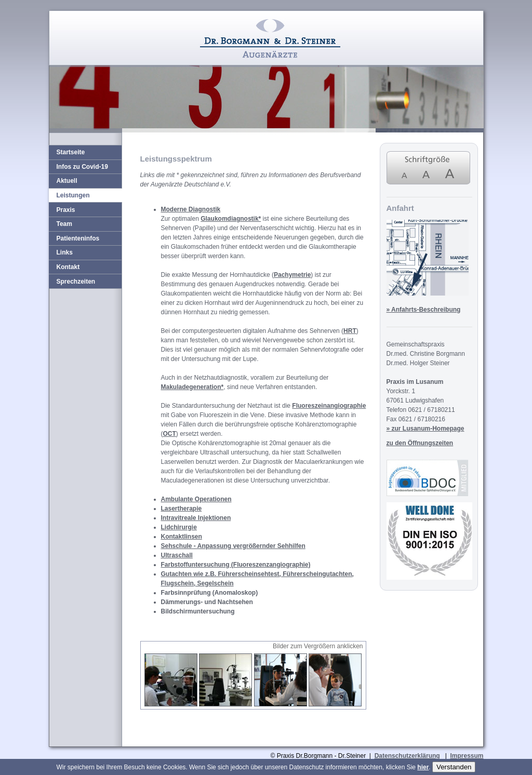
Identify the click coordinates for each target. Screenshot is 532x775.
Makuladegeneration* (192, 387)
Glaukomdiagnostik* (231, 219)
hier (423, 767)
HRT (350, 331)
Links (65, 252)
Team (64, 224)
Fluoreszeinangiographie (329, 406)
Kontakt (68, 267)
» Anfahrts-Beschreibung (424, 310)
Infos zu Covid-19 (82, 167)
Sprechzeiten (76, 282)
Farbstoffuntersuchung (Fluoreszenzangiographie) (236, 565)
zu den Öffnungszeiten (420, 443)
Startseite (71, 152)
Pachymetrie (292, 275)
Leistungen (73, 195)
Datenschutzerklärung (407, 756)
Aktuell (67, 181)
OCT (170, 434)
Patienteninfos (78, 238)
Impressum (467, 756)
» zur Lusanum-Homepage (425, 429)
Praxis (66, 210)
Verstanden (454, 767)
